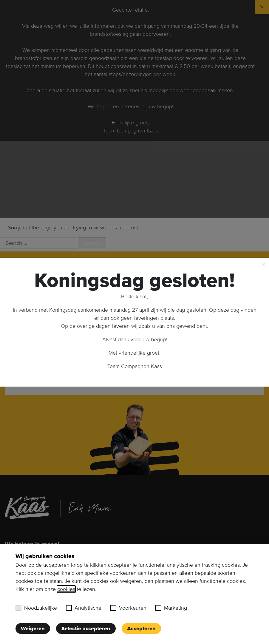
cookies (66, 589)
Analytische (84, 608)
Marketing (171, 608)
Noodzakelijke (36, 608)
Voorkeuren (128, 608)
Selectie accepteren (86, 628)
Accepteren (141, 628)
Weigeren (33, 628)
